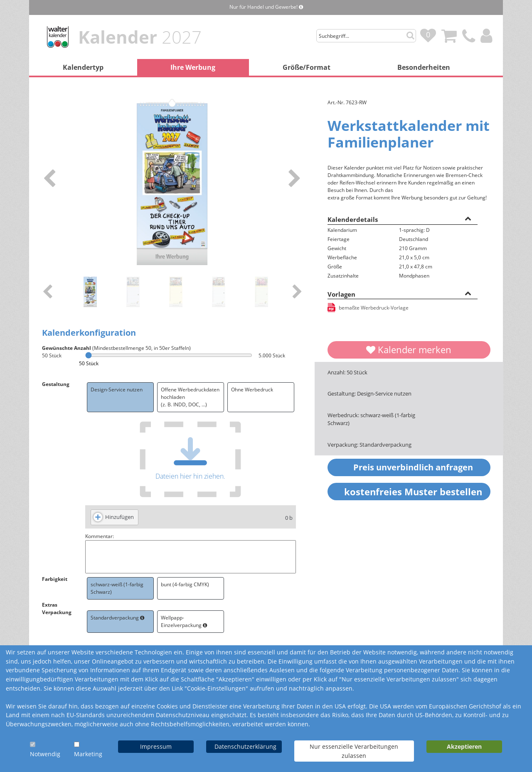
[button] (468, 218)
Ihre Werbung (193, 67)
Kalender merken (409, 349)
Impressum (156, 746)
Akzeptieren (464, 746)
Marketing (88, 754)
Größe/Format (307, 67)
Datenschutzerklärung (245, 746)
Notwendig (45, 754)
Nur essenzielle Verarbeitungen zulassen (354, 751)
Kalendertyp (83, 67)
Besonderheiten (424, 67)
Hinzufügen (119, 517)
